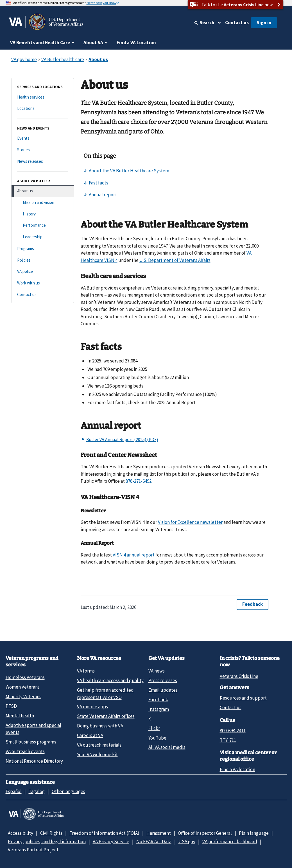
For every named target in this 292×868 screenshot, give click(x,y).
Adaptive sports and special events (33, 729)
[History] (43, 214)
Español (14, 791)
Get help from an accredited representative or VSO (105, 694)
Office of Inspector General (205, 833)
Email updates (163, 690)
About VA (93, 43)
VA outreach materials (99, 745)
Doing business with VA (100, 726)
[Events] (43, 138)
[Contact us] (43, 295)
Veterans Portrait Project (33, 850)
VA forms (86, 671)
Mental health (20, 716)
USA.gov (187, 842)
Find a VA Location (136, 43)
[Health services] (43, 97)
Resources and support (243, 698)
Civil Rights (51, 833)
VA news (157, 671)
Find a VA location (237, 769)
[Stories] (43, 150)
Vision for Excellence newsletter (190, 522)
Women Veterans (23, 687)
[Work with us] (43, 283)
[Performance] (43, 225)
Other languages (68, 791)
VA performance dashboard (230, 842)
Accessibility (21, 833)
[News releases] (43, 162)
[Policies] (43, 260)
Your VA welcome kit (97, 755)
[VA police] (43, 272)
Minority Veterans (23, 696)
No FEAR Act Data (154, 842)
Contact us (237, 23)
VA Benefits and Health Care (40, 43)
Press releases (163, 680)
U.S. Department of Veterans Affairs (175, 260)
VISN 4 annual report (134, 555)
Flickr (154, 728)
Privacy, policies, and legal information (47, 842)
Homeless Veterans (25, 677)
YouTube (157, 738)
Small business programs (31, 742)
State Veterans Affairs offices (106, 716)
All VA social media (167, 747)
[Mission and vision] (43, 203)
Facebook (158, 700)
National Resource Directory (34, 761)
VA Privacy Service (111, 842)
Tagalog (37, 791)
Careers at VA (90, 735)
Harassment (159, 833)
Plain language (254, 833)
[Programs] (43, 249)
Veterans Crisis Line (239, 676)
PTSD (11, 706)
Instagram (159, 709)
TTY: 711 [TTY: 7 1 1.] (228, 740)
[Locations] (43, 109)
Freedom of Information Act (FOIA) (104, 833)
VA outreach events (25, 751)
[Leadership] (43, 237)
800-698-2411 (233, 731)
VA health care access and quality (110, 680)
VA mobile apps (92, 707)
